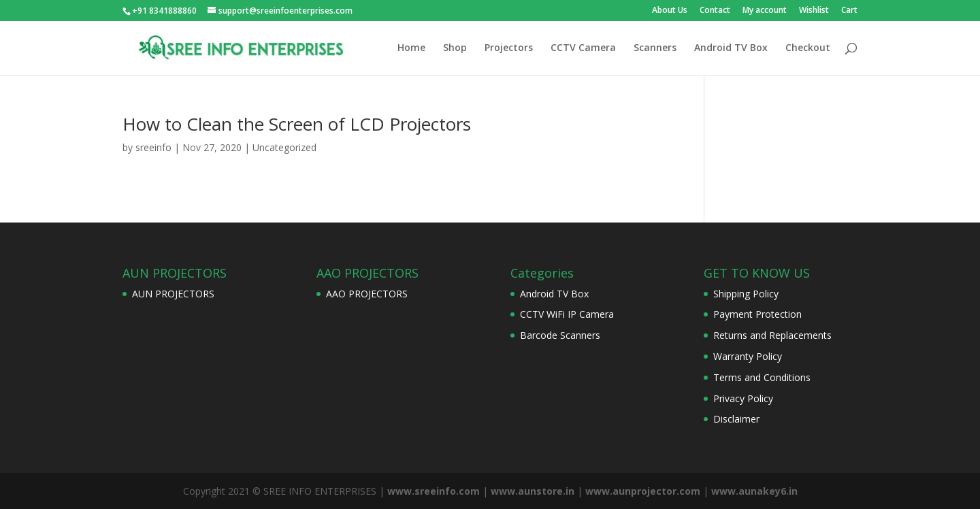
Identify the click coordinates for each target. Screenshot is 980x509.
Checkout (808, 48)
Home (411, 48)
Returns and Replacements (772, 335)
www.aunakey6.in (754, 491)
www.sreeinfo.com (434, 491)
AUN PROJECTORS (173, 294)
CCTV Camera (583, 48)
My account (765, 11)
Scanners (655, 48)
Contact (715, 11)
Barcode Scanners (560, 335)
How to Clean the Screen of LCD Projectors (297, 124)
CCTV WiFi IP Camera (567, 314)
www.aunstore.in (533, 491)
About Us (670, 11)
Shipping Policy (746, 294)
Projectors (509, 48)
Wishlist (814, 11)
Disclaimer (736, 419)
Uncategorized (284, 147)
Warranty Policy (748, 356)
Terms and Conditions (762, 377)
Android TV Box (731, 48)
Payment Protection (757, 314)
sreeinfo (153, 147)
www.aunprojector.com (643, 491)
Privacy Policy (743, 398)
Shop (455, 48)
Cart (849, 11)
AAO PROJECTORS (367, 294)
